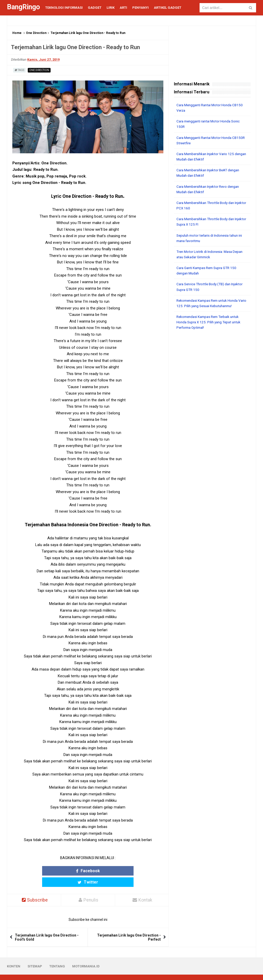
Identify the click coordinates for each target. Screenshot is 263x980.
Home (17, 33)
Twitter (108, 871)
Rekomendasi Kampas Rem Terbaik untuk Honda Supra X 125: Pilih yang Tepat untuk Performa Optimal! (211, 321)
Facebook (68, 871)
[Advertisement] (212, 367)
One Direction (36, 33)
